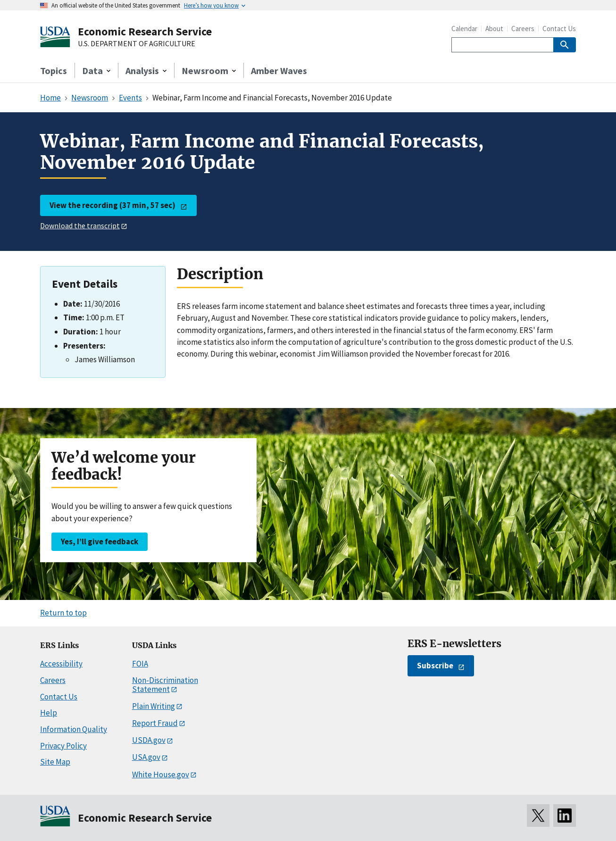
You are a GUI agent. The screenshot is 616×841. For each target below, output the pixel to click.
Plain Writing (154, 706)
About (494, 29)
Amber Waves (279, 71)
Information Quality (74, 729)
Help (49, 713)
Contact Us (559, 29)
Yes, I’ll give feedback (100, 541)
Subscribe (435, 666)
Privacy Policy (63, 746)
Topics (54, 71)
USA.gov (146, 757)
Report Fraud (155, 723)
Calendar (464, 29)
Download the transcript (80, 225)
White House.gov (161, 774)
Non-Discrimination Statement (165, 685)
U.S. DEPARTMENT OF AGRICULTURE (137, 44)
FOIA (140, 664)
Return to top (63, 613)
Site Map (55, 762)
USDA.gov (149, 740)
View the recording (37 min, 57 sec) (112, 205)
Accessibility (61, 664)
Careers (523, 29)
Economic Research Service (145, 31)
